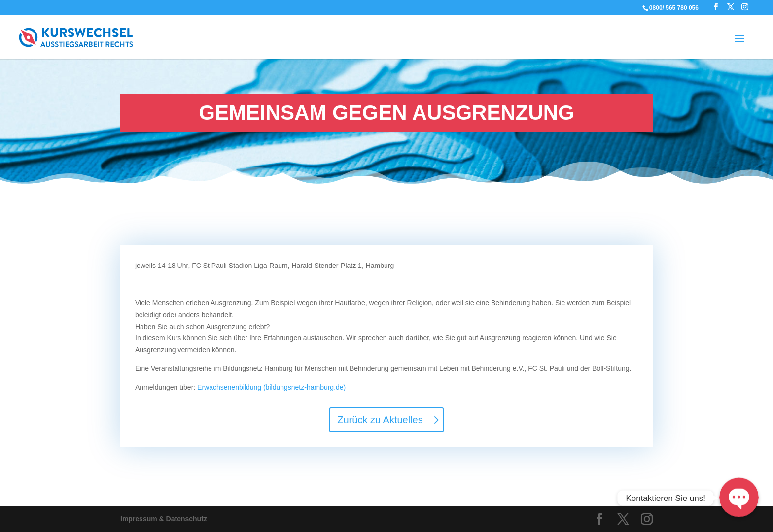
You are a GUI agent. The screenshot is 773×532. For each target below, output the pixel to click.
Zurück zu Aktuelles (380, 420)
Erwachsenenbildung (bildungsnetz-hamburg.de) (271, 387)
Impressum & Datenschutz (164, 519)
